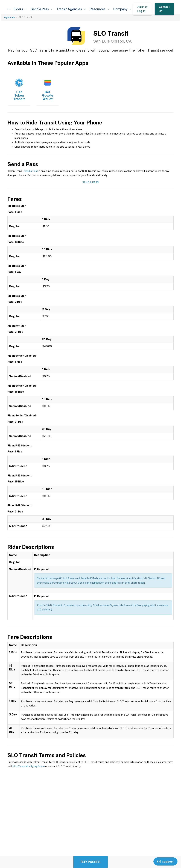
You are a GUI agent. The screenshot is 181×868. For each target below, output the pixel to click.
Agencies (9, 17)
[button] (20, 9)
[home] (9, 9)
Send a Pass (31, 171)
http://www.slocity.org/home (29, 766)
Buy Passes (90, 862)
